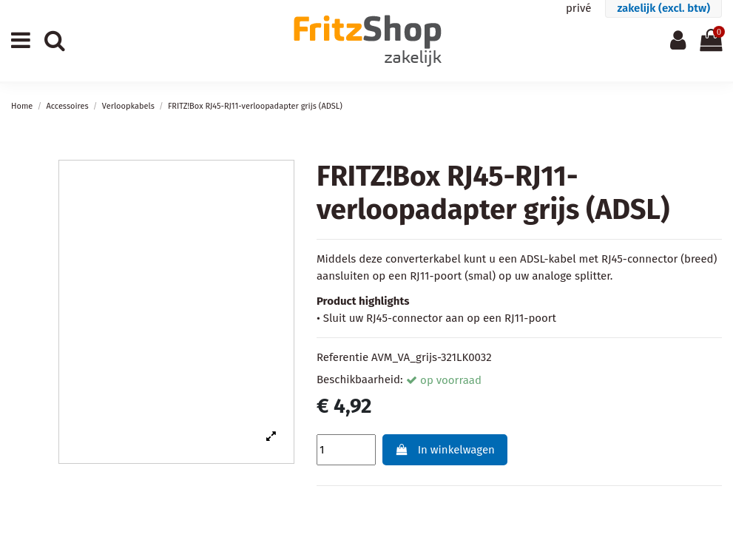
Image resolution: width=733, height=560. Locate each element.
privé (578, 8)
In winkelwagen (445, 450)
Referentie (342, 357)
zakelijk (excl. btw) (663, 8)
